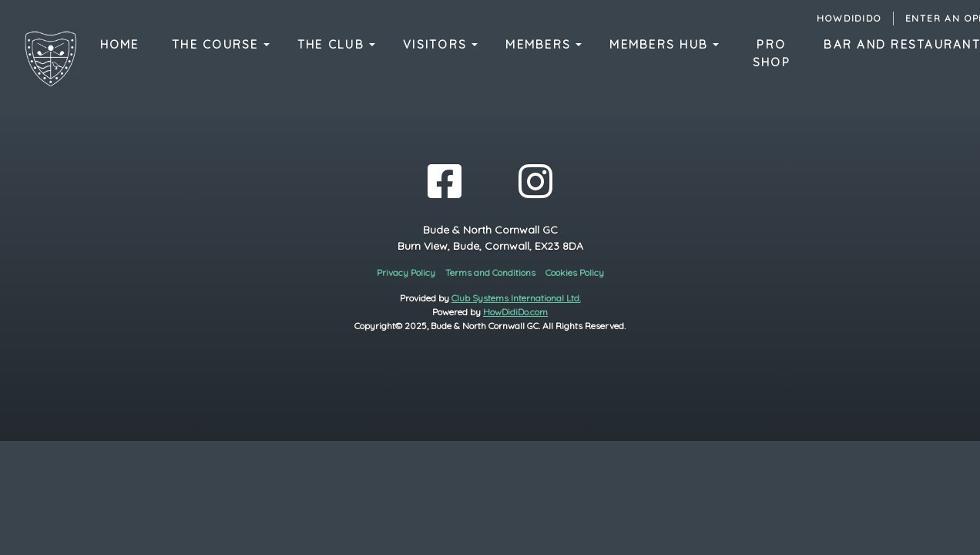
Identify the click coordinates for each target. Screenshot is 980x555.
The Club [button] (333, 44)
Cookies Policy (575, 272)
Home (120, 44)
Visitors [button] (437, 44)
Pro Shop (772, 53)
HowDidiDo (849, 18)
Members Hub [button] (661, 44)
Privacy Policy (406, 272)
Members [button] (540, 44)
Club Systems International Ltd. (516, 298)
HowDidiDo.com (515, 312)
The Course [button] (218, 44)
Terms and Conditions (490, 272)
